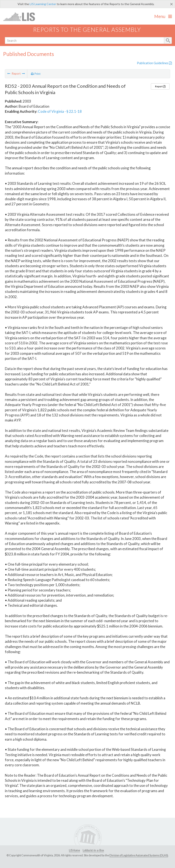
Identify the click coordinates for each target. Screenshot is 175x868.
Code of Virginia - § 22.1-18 (60, 111)
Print (36, 74)
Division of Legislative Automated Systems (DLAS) (139, 855)
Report (160, 86)
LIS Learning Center (43, 4)
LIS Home (74, 850)
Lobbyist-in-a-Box (93, 850)
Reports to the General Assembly (87, 30)
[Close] (172, 4)
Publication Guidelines (154, 63)
